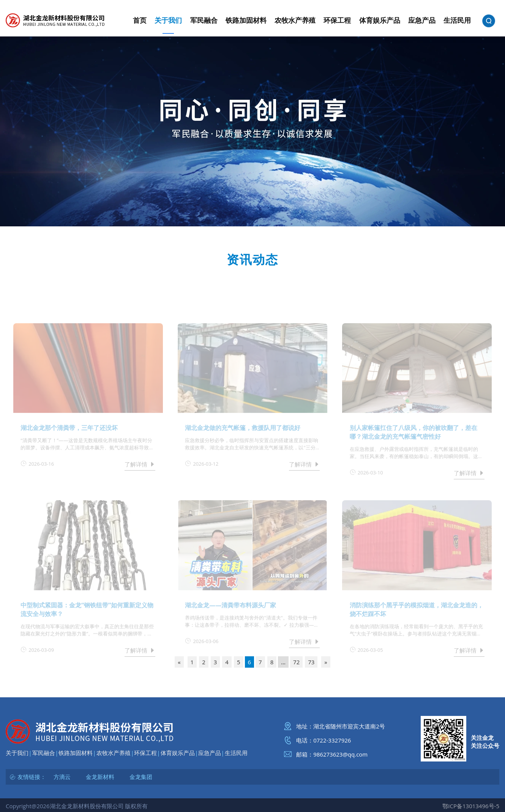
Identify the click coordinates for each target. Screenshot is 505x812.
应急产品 (210, 753)
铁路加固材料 (76, 753)
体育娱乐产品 (178, 753)
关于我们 (17, 753)
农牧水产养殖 (114, 753)
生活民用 (236, 753)
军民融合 (44, 753)
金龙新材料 (100, 777)
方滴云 (62, 777)
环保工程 (145, 753)
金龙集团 (141, 777)
